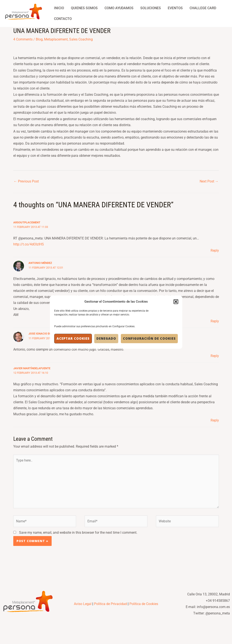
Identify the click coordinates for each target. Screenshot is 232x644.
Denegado (106, 339)
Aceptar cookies (73, 339)
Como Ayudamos (119, 8)
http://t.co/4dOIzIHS (29, 244)
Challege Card (203, 8)
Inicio (59, 8)
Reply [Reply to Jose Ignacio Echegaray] (215, 356)
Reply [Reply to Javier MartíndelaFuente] (215, 420)
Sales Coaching (81, 39)
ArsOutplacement (27, 222)
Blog (39, 39)
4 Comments (23, 39)
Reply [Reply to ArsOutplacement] (215, 250)
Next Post (209, 181)
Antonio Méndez (40, 263)
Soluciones (151, 8)
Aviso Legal (83, 604)
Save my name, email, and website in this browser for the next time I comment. (78, 533)
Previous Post (26, 181)
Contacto (63, 19)
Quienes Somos (84, 8)
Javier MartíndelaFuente (32, 368)
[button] (176, 302)
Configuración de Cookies (149, 339)
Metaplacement (56, 39)
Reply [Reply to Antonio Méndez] (215, 321)
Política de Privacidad (110, 604)
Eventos (175, 8)
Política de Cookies (144, 604)
